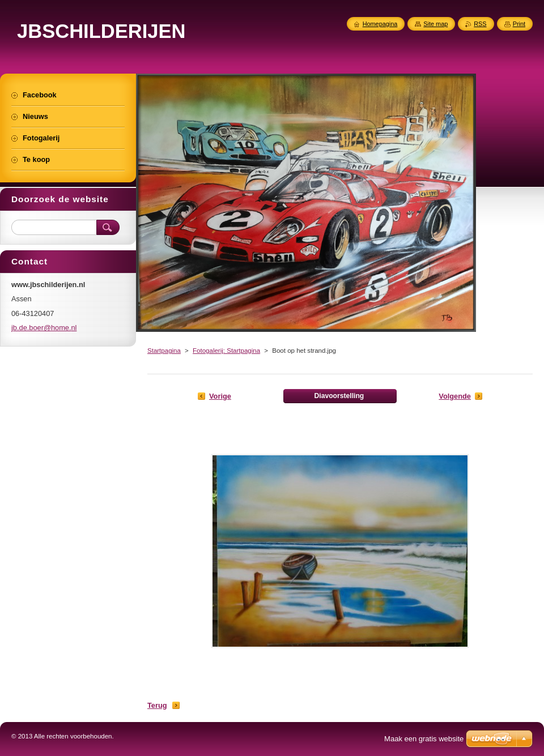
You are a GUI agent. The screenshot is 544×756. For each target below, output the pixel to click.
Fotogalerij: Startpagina (226, 351)
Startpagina (164, 351)
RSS (480, 24)
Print (519, 24)
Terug (157, 705)
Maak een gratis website (424, 739)
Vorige (220, 396)
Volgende (455, 396)
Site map (435, 24)
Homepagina (380, 24)
